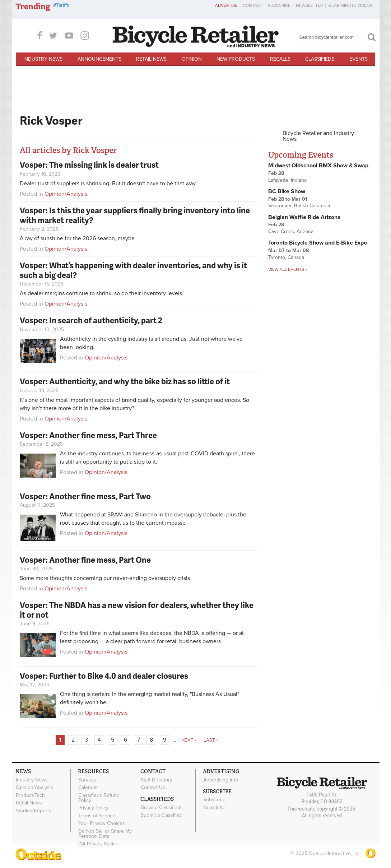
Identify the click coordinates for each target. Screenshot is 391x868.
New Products (236, 59)
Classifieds (320, 59)
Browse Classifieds (162, 807)
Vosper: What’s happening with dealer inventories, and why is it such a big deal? (133, 270)
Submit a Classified (162, 814)
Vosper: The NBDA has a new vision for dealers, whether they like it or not (137, 610)
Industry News (43, 59)
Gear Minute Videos (350, 5)
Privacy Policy (93, 807)
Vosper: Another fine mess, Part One (85, 560)
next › (189, 740)
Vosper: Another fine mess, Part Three (88, 435)
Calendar (88, 787)
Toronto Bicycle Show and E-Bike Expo (318, 243)
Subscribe (279, 5)
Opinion (192, 59)
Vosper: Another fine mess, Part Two (85, 496)
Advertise (226, 5)
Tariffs (63, 5)
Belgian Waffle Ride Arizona (304, 217)
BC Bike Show (287, 191)
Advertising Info (221, 780)
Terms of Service (97, 814)
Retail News (151, 59)
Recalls (280, 59)
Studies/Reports (34, 809)
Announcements (99, 59)
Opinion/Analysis (66, 194)
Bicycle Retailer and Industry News (318, 136)
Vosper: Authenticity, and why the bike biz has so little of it (125, 381)
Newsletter (309, 5)
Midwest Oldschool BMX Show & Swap (318, 166)
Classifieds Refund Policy (99, 797)
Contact (253, 5)
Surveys (87, 780)
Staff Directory (157, 780)
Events (359, 59)
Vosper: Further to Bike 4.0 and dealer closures (104, 676)
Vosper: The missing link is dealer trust (89, 165)
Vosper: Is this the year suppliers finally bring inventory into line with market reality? (135, 215)
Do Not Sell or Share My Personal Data (105, 832)
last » (211, 740)
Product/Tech (30, 795)
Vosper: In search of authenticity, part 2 (91, 320)
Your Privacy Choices (102, 822)
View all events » (288, 269)
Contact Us (153, 787)
